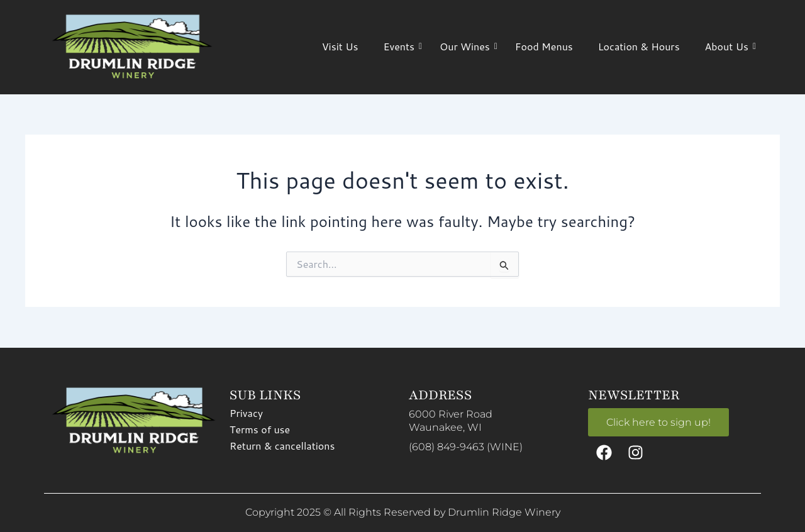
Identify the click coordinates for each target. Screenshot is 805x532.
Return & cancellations (282, 445)
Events (402, 46)
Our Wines (468, 46)
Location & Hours (639, 46)
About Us (730, 46)
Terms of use (260, 429)
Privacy (246, 412)
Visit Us (340, 46)
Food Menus (544, 46)
